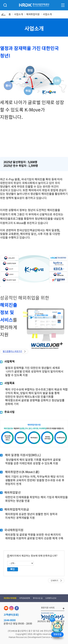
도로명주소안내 (51, 598)
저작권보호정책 (25, 598)
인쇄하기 (54, 581)
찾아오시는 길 (38, 598)
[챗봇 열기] (57, 629)
